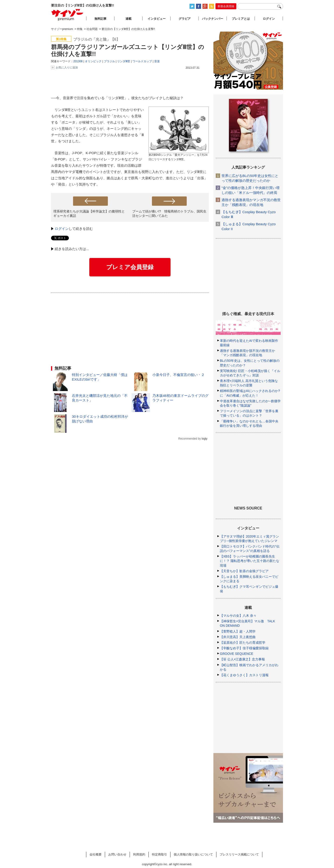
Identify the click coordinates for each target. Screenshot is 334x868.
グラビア (185, 19)
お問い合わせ (117, 854)
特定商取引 (159, 854)
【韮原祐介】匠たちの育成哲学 (243, 643)
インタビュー (157, 19)
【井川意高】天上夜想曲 (238, 637)
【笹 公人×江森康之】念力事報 (242, 659)
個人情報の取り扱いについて (193, 854)
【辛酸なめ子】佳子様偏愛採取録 (244, 648)
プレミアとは (241, 19)
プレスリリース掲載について (239, 854)
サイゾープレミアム (67, 15)
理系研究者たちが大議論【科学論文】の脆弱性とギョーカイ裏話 (89, 214)
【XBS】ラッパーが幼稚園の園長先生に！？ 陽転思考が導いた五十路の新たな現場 (250, 561)
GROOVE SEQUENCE (237, 654)
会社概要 (96, 854)
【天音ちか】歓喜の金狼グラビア (244, 571)
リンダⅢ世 (124, 61)
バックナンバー (213, 19)
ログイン (62, 229)
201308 (78, 61)
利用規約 (139, 854)
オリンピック (93, 61)
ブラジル (109, 61)
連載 (128, 19)
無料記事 (100, 19)
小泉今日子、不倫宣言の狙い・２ (178, 375)
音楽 (157, 61)
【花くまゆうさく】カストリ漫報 (244, 675)
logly (204, 439)
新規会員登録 (226, 6)
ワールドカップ (142, 61)
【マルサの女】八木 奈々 (238, 616)
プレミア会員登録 (130, 267)
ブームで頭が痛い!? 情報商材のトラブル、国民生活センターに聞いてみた (169, 214)
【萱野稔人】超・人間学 (238, 631)
